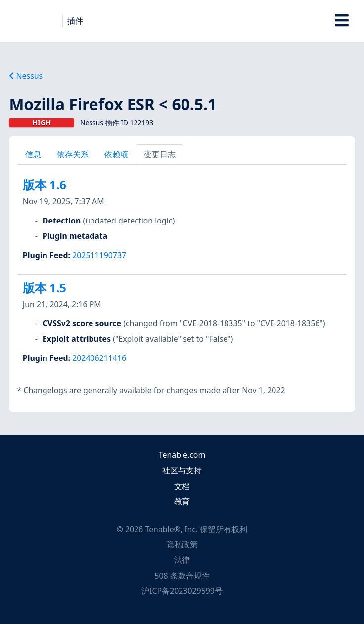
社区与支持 (182, 470)
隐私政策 (182, 544)
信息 (33, 154)
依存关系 (73, 154)
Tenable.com (182, 455)
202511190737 (99, 255)
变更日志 (160, 154)
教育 (182, 501)
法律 (182, 560)
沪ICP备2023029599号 (182, 591)
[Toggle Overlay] (342, 21)
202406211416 (99, 358)
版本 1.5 (45, 288)
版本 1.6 (45, 185)
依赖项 (116, 154)
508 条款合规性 (182, 576)
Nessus (26, 76)
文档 (182, 486)
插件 (75, 21)
